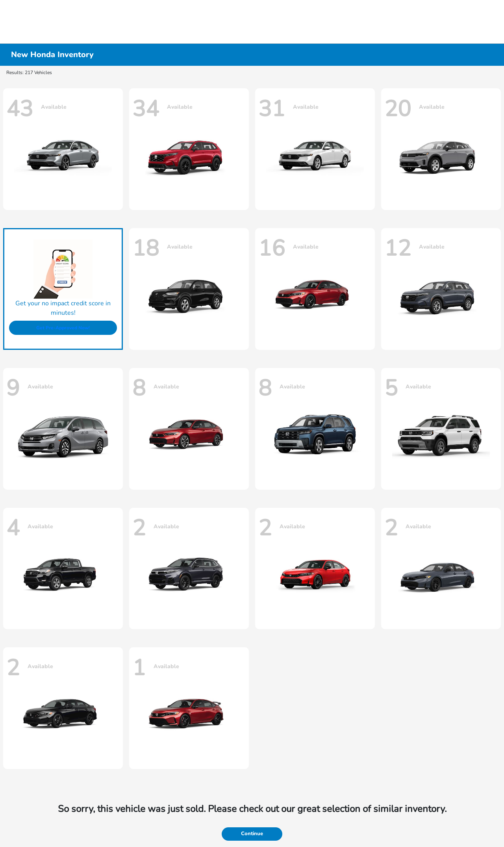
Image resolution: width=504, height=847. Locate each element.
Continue (252, 834)
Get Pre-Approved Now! (63, 328)
